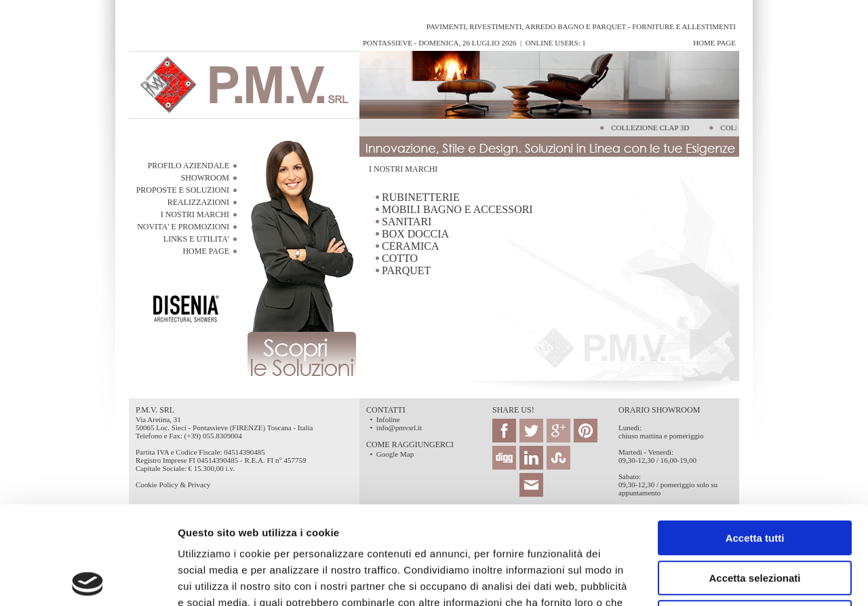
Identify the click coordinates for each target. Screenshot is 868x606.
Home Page (714, 43)
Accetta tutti (755, 440)
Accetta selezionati (754, 480)
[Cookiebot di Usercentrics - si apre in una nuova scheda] (88, 580)
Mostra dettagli (713, 579)
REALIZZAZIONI (198, 202)
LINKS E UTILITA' (196, 239)
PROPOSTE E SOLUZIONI (183, 190)
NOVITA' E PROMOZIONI (183, 227)
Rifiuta (755, 519)
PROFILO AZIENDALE (189, 166)
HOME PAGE (206, 251)
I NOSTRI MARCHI (195, 214)
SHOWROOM (205, 178)
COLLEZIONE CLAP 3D (648, 128)
